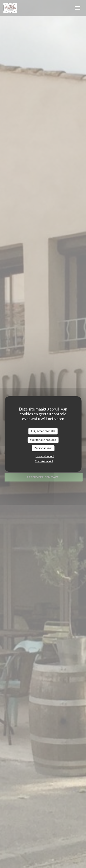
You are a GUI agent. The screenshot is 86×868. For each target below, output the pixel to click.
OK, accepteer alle (43, 431)
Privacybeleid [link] (45, 456)
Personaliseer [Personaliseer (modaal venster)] (43, 448)
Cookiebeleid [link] (44, 461)
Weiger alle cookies (43, 440)
